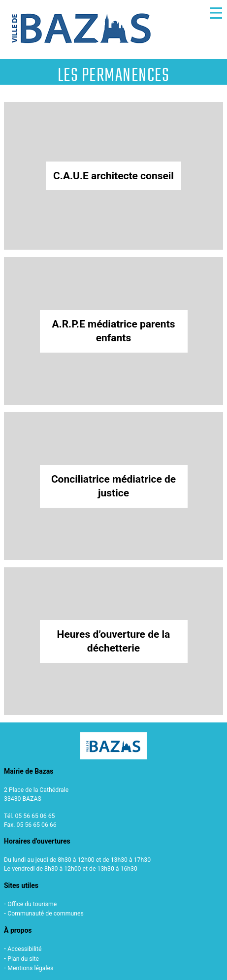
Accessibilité (24, 949)
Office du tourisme (32, 904)
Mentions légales (30, 968)
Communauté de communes (46, 914)
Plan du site (23, 959)
